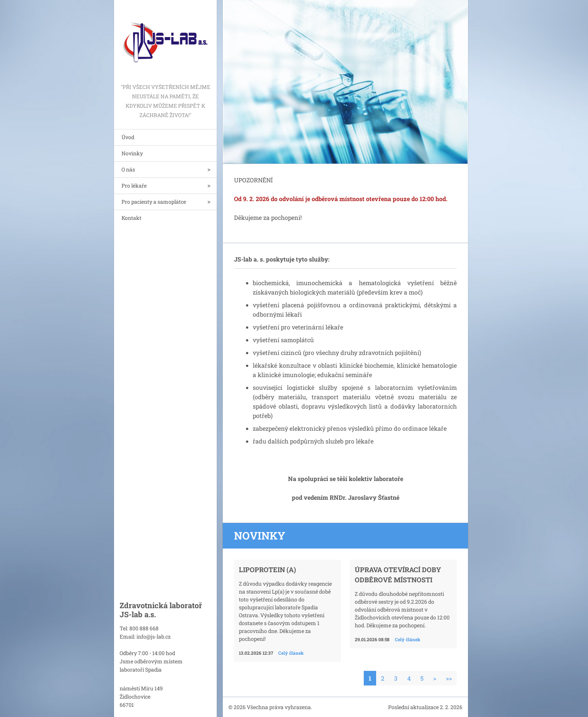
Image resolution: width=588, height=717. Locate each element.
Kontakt (131, 218)
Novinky (132, 153)
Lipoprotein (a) (267, 570)
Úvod (128, 137)
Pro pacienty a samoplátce (154, 202)
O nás (128, 169)
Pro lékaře (134, 186)
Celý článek (291, 653)
